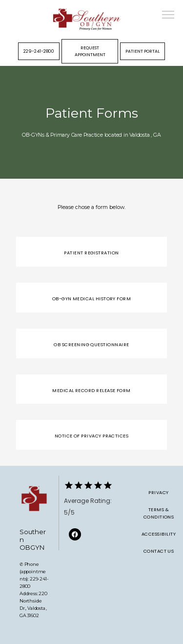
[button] (168, 16)
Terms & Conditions (159, 513)
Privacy (158, 492)
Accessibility (159, 534)
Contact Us (159, 551)
